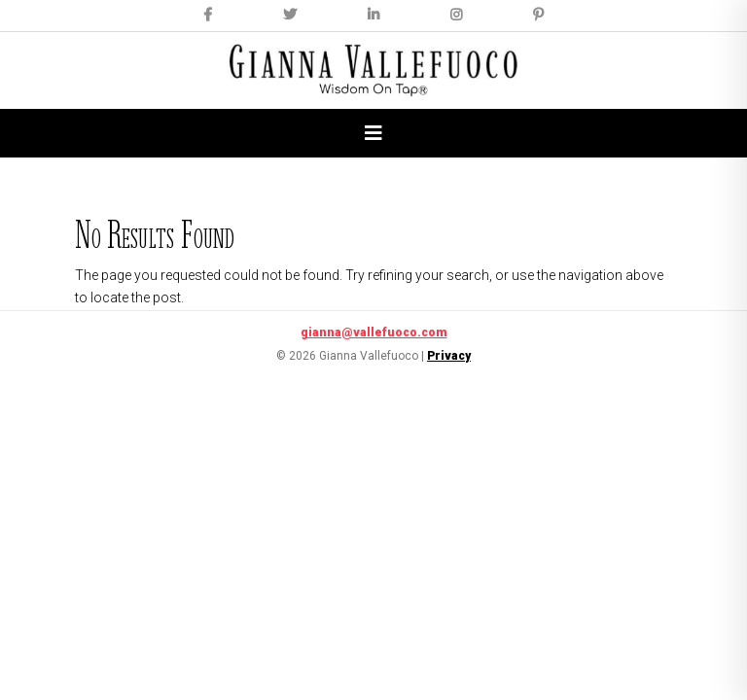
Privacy (449, 356)
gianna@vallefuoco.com (374, 332)
